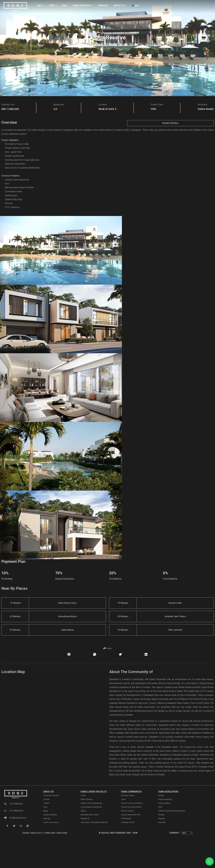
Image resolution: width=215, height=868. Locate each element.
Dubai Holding (164, 803)
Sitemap (47, 819)
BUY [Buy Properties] (41, 6)
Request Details (170, 123)
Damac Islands (127, 811)
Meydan (162, 819)
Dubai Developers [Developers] (50, 815)
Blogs (46, 811)
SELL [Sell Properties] (65, 6)
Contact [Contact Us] (47, 799)
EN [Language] (136, 6)
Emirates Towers (128, 795)
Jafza (123, 799)
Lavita (83, 795)
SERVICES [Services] (103, 6)
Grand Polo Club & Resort (131, 807)
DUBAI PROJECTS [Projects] (83, 6)
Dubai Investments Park (131, 815)
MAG (160, 807)
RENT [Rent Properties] (53, 6)
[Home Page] (15, 7)
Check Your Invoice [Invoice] (51, 822)
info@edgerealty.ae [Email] (15, 818)
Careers (46, 803)
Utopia (83, 811)
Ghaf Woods (126, 819)
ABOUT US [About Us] (120, 6)
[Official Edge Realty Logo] (21, 794)
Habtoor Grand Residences (91, 803)
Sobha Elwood (86, 799)
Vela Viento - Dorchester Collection (94, 822)
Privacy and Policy (33, 833)
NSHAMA (162, 822)
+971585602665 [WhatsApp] (14, 811)
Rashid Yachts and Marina (132, 803)
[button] (7, 826)
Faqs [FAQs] (45, 807)
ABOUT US (49, 792)
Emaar (161, 795)
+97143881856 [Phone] (13, 804)
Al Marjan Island (128, 822)
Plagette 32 (85, 819)
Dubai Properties (165, 799)
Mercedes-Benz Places (90, 815)
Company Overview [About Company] (51, 795)
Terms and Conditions (56, 833)
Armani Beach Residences (91, 807)
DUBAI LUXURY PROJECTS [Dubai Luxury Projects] (94, 792)
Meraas (161, 815)
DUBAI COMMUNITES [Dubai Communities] (131, 792)
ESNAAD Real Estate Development (172, 811)
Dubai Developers (168, 792)
